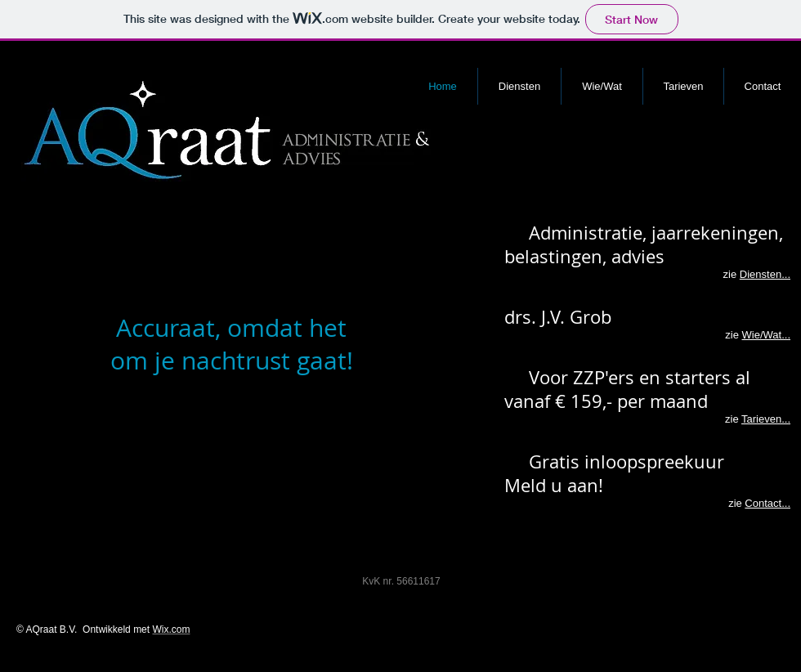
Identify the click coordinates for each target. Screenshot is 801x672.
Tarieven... (766, 419)
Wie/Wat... (766, 335)
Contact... (767, 503)
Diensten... (765, 274)
